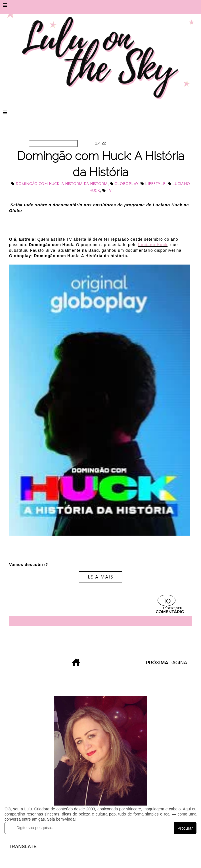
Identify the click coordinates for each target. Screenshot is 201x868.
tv (109, 191)
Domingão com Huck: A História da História (62, 184)
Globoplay (126, 184)
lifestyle (155, 184)
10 (167, 602)
